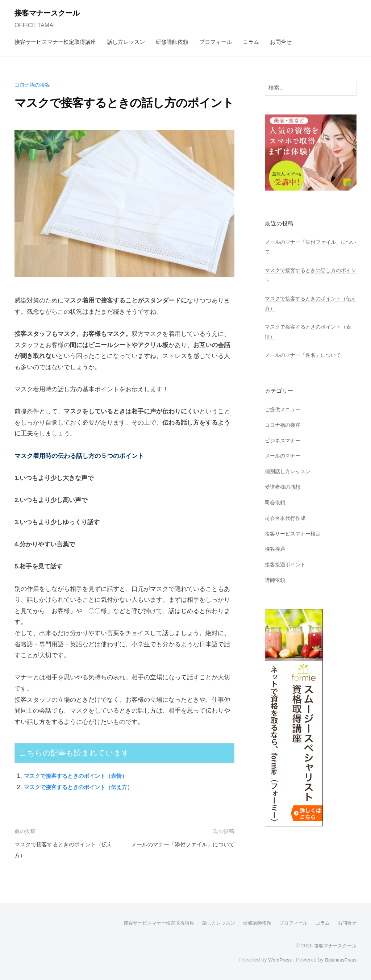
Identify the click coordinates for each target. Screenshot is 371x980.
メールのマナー (284, 456)
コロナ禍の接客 (34, 85)
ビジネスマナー (284, 440)
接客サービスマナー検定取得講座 (55, 42)
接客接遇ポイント (287, 564)
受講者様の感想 (284, 487)
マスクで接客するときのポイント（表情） (82, 776)
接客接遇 (276, 549)
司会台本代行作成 (287, 518)
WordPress (276, 959)
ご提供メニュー (284, 409)
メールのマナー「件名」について (306, 355)
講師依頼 (276, 580)
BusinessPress (339, 959)
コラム (251, 42)
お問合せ (281, 42)
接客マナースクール (51, 13)
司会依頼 (276, 502)
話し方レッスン (126, 42)
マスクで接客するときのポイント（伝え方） (86, 787)
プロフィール (216, 42)
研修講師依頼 (172, 42)
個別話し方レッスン (289, 471)
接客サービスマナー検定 (295, 533)
